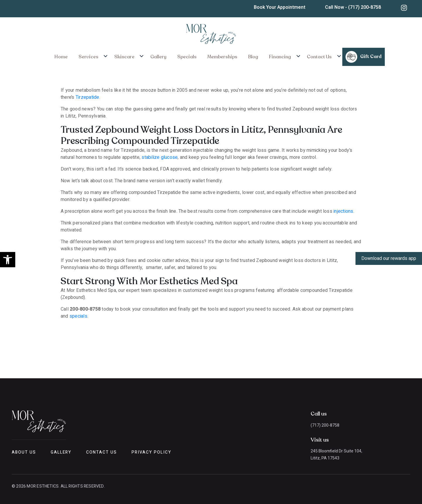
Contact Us (301, 56)
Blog (243, 56)
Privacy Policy (151, 452)
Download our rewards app (389, 258)
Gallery (163, 56)
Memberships (217, 56)
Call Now (355, 7)
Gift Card (344, 55)
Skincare (134, 56)
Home (80, 56)
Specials (186, 56)
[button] (8, 260)
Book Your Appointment (282, 7)
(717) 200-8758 (325, 425)
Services (103, 56)
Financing (266, 56)
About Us (24, 452)
